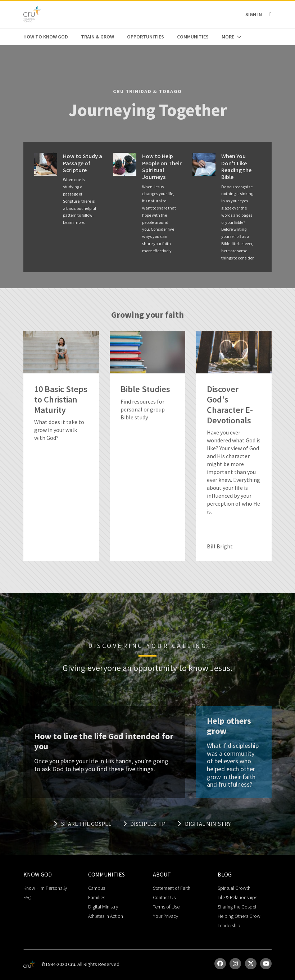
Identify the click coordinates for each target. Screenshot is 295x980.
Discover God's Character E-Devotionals (230, 405)
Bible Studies (145, 389)
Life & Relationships (237, 897)
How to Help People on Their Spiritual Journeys (162, 167)
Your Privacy (165, 916)
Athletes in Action (106, 916)
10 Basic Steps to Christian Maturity (61, 400)
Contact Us (164, 897)
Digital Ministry (204, 824)
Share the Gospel (82, 824)
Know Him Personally (45, 888)
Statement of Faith (172, 888)
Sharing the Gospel (237, 907)
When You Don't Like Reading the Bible (236, 167)
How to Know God (46, 37)
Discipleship (144, 824)
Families (97, 897)
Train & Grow (97, 37)
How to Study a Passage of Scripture (83, 163)
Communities (193, 37)
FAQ (28, 897)
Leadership (229, 925)
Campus (97, 888)
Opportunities (146, 37)
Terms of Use (166, 907)
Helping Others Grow (239, 916)
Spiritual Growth (234, 888)
